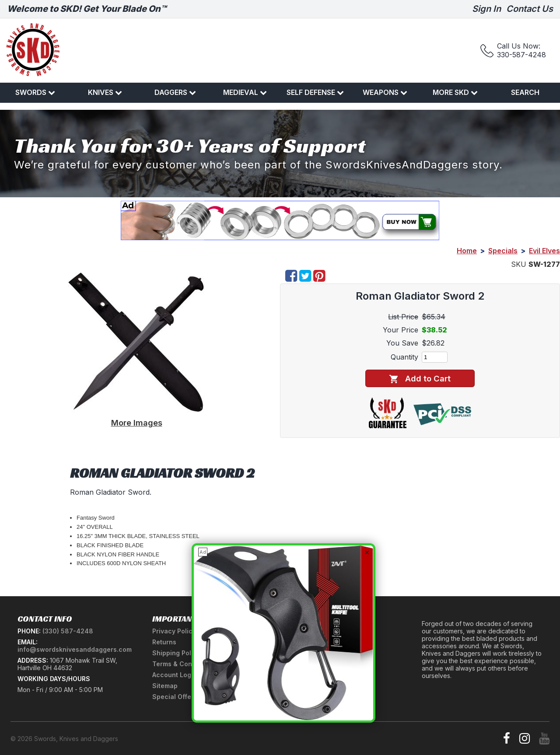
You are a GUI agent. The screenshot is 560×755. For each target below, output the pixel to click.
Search (525, 92)
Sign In (486, 9)
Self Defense (315, 92)
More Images (137, 423)
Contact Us (530, 9)
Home (467, 251)
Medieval (245, 92)
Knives (105, 92)
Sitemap (165, 686)
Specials (503, 251)
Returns (164, 642)
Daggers (175, 92)
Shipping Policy (176, 653)
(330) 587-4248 (68, 631)
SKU (519, 264)
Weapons (385, 92)
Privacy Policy (174, 631)
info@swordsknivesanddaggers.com (75, 649)
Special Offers (175, 697)
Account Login (175, 675)
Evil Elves (544, 251)
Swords (35, 92)
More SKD (455, 92)
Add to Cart (420, 379)
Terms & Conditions (183, 664)
